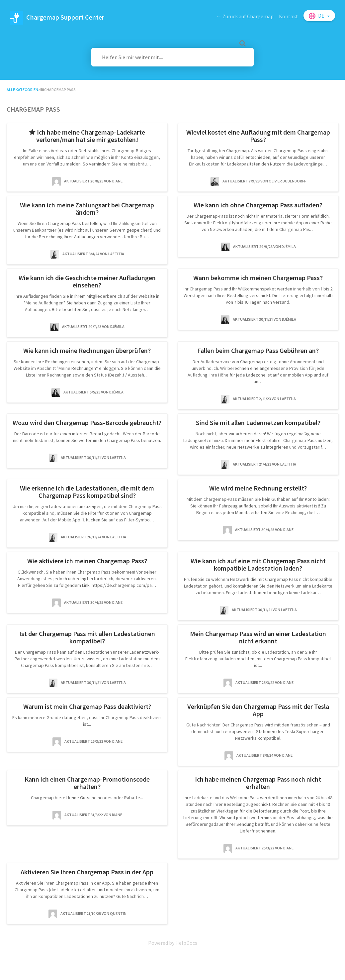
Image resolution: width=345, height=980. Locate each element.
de (322, 16)
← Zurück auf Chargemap (245, 16)
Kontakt (289, 16)
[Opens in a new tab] (173, 943)
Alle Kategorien (22, 90)
